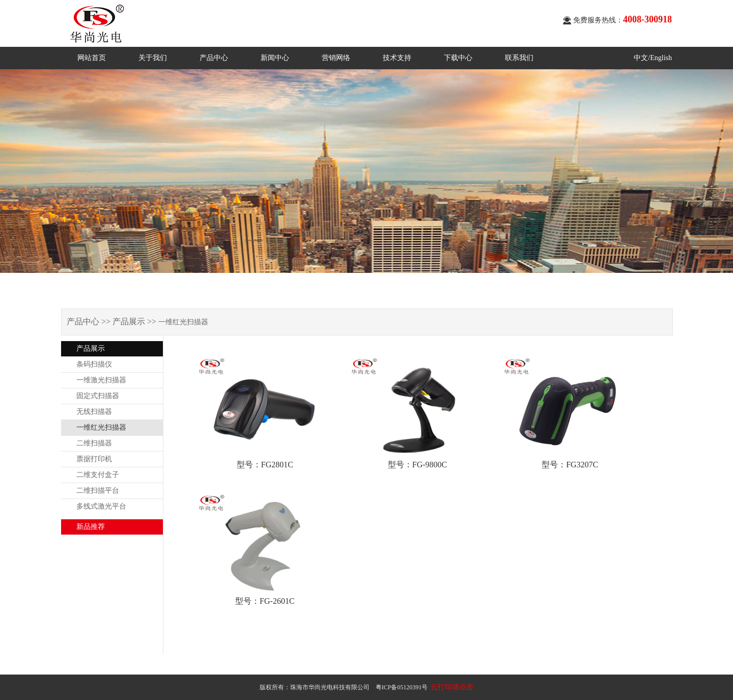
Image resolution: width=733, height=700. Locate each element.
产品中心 (214, 58)
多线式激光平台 (101, 506)
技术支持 (397, 58)
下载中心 (458, 58)
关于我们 (153, 58)
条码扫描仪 (94, 364)
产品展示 (91, 348)
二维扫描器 (94, 443)
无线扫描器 (94, 412)
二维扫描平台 (98, 491)
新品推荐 (91, 527)
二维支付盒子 (98, 475)
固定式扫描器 (98, 396)
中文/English (653, 58)
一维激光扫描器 (101, 380)
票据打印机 (94, 459)
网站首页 (92, 58)
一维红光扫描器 (101, 427)
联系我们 (519, 58)
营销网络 (336, 58)
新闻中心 (275, 58)
